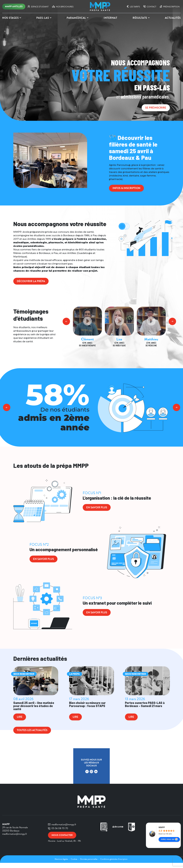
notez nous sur (169, 844)
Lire (21, 722)
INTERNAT (110, 18)
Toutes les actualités (34, 735)
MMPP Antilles (14, 6)
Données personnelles (89, 864)
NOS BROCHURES (63, 7)
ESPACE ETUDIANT (38, 7)
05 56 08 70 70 (58, 833)
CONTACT (150, 7)
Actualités (173, 18)
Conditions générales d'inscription (114, 864)
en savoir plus (98, 509)
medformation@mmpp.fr (62, 830)
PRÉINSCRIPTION (170, 7)
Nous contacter (63, 841)
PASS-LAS (43, 18)
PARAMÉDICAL (76, 18)
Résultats (140, 18)
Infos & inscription (129, 188)
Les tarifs (133, 7)
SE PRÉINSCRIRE (154, 108)
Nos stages (10, 18)
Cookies (74, 864)
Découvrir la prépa (33, 282)
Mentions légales (62, 864)
